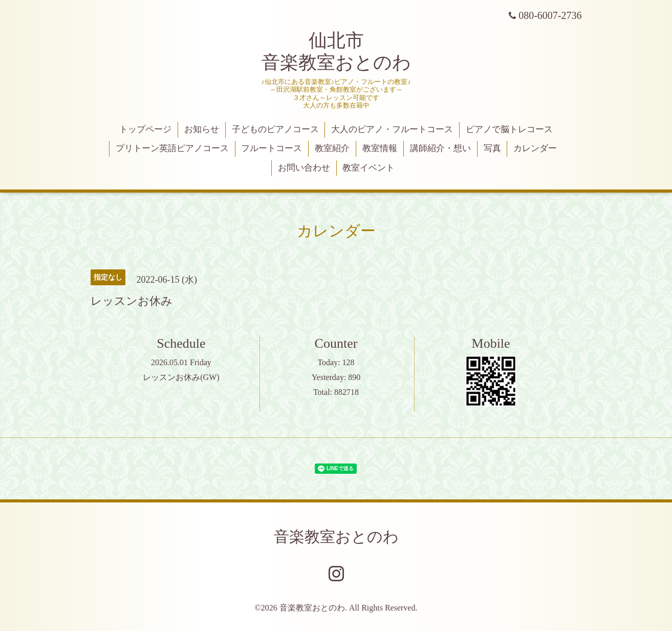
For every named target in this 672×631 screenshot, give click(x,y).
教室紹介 (332, 148)
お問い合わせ (304, 168)
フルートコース (272, 148)
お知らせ (202, 129)
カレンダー (535, 148)
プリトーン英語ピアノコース (172, 148)
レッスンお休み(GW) (181, 377)
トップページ (145, 129)
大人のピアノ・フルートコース (392, 129)
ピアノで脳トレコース (509, 129)
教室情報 (380, 148)
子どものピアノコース (275, 129)
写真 (492, 148)
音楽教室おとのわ (336, 537)
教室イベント (368, 168)
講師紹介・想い (440, 148)
